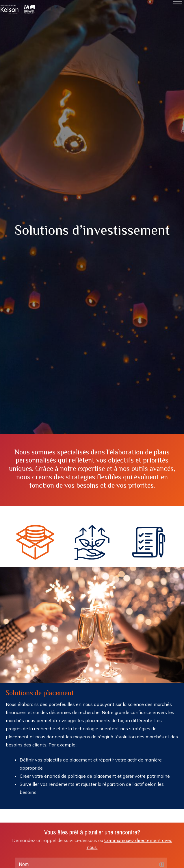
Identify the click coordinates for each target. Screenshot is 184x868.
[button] (35, 544)
